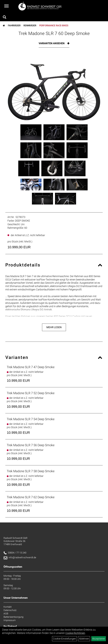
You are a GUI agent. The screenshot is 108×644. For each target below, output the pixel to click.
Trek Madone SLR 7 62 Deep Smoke (31, 497)
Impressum (10, 620)
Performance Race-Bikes (54, 26)
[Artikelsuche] (4, 17)
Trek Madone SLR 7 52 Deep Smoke (31, 393)
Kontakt (8, 607)
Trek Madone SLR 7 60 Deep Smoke (54, 33)
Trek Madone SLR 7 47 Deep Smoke (31, 367)
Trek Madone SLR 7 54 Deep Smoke (31, 419)
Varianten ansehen (52, 43)
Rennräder (30, 26)
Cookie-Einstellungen (64, 639)
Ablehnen (84, 639)
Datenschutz (10, 610)
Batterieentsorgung (13, 617)
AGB (6, 614)
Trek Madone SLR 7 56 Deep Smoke (31, 445)
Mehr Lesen (54, 327)
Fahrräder (14, 26)
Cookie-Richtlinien (75, 633)
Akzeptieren (99, 639)
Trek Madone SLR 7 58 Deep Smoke (31, 471)
